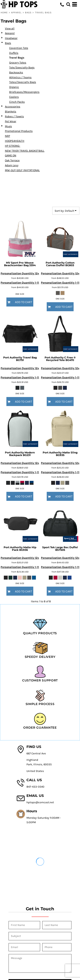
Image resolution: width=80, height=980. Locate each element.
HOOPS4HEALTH (15, 141)
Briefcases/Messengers (24, 92)
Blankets (11, 111)
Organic (14, 87)
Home (4, 13)
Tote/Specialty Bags (22, 67)
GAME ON (11, 155)
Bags (28, 13)
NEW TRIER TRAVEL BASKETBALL (25, 151)
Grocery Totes (18, 63)
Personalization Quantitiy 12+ (20, 273)
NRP (7, 136)
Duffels (14, 53)
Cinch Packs (17, 102)
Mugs (8, 126)
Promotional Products (19, 131)
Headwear (11, 38)
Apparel (16, 13)
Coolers (14, 97)
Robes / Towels (14, 116)
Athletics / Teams (20, 77)
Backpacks (16, 72)
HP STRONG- (13, 146)
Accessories (13, 106)
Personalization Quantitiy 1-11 (20, 283)
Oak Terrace (12, 160)
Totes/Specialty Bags (23, 82)
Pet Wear (11, 121)
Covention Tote (19, 48)
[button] (68, 4)
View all (10, 28)
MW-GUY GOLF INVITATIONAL (22, 170)
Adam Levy (12, 165)
